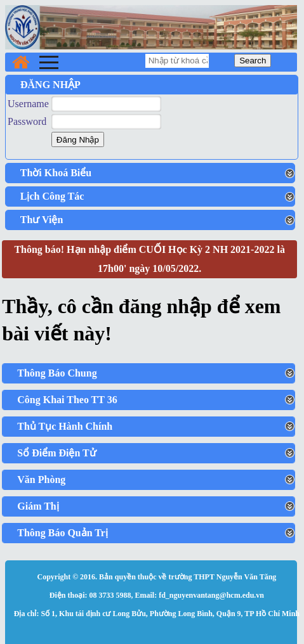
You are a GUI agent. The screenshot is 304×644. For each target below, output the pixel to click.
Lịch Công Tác (52, 196)
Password (27, 121)
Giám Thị (38, 506)
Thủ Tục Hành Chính (65, 426)
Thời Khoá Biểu (56, 173)
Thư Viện (42, 220)
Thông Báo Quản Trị (63, 533)
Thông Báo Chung (57, 373)
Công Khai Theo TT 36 (67, 400)
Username (28, 104)
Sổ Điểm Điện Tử (57, 453)
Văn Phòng (41, 480)
